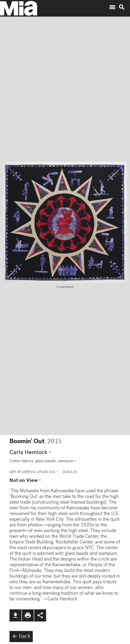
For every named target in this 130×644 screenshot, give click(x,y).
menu (112, 7)
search (122, 7)
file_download (15, 615)
